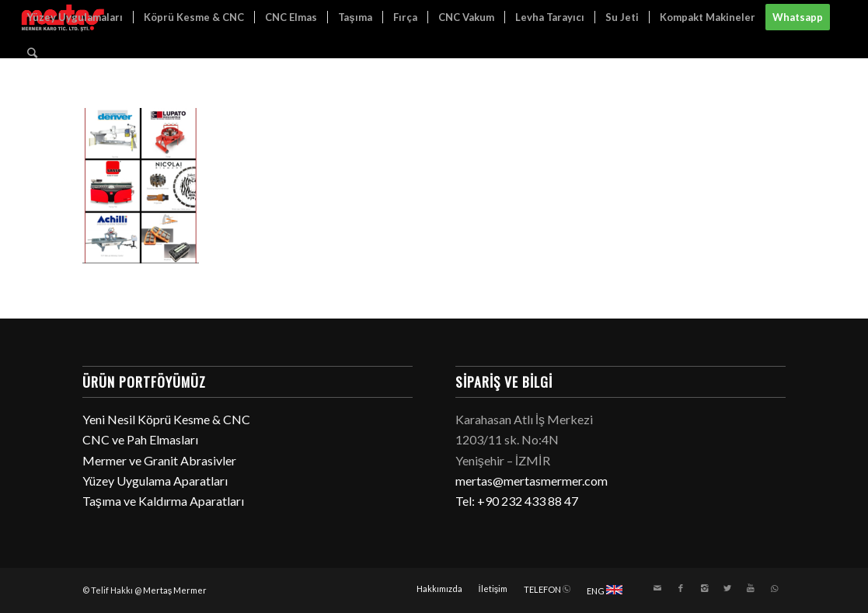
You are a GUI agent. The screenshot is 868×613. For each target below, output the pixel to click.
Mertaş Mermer (175, 590)
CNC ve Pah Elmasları (140, 439)
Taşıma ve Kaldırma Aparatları (163, 501)
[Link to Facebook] (681, 588)
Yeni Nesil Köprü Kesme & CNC (166, 419)
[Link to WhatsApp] (774, 588)
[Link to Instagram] (704, 588)
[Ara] (32, 52)
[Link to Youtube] (751, 588)
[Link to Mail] (657, 588)
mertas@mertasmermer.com (532, 481)
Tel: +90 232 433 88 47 (517, 501)
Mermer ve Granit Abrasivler (159, 460)
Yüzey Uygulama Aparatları (155, 481)
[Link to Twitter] (727, 588)
